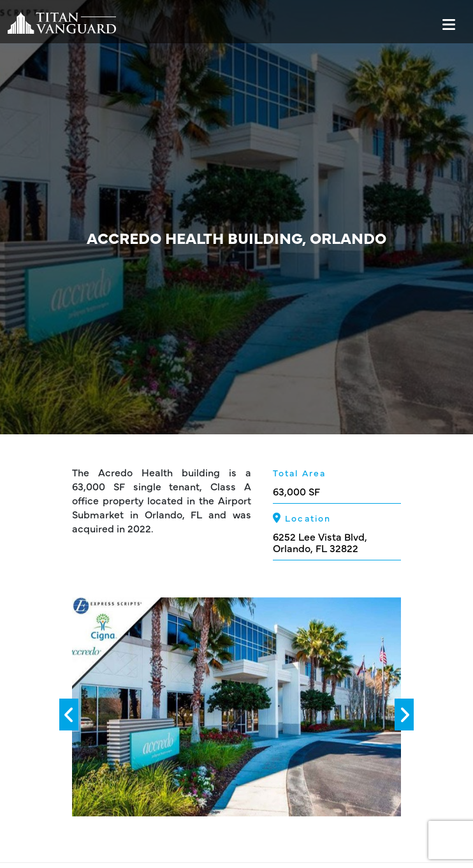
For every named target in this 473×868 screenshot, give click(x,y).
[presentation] (69, 715)
